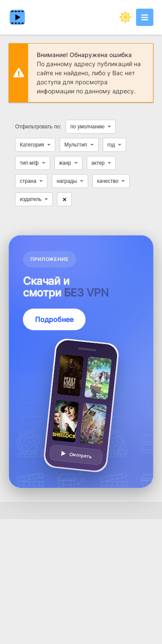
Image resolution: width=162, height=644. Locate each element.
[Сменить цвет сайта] (125, 17)
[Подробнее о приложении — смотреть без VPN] (81, 362)
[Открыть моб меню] (145, 17)
